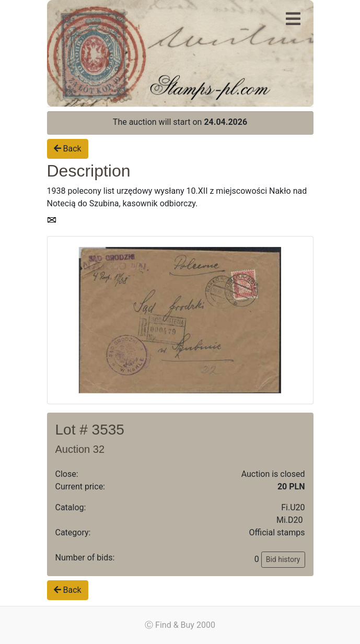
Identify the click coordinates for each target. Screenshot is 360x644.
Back (68, 149)
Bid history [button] (283, 559)
